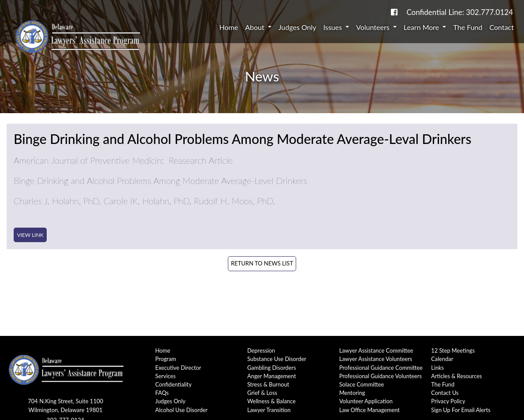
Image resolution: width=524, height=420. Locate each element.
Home (229, 27)
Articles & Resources (456, 376)
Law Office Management (370, 410)
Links (437, 368)
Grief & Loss (262, 393)
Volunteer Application (366, 401)
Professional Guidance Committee (381, 368)
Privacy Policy (448, 401)
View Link (30, 235)
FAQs (162, 393)
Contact (502, 27)
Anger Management (272, 376)
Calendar (442, 359)
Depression (261, 350)
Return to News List (262, 263)
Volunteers (374, 27)
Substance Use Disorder (277, 359)
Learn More (422, 27)
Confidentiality (173, 384)
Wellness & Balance (271, 401)
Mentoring (352, 393)
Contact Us (445, 393)
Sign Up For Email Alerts (461, 410)
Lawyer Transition (269, 410)
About (256, 27)
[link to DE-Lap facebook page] (394, 12)
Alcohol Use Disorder (181, 410)
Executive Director (178, 368)
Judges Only (297, 27)
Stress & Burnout (268, 384)
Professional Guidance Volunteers (381, 376)
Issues (334, 27)
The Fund (468, 27)
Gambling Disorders (272, 368)
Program (165, 359)
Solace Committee (362, 384)
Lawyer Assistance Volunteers (376, 359)
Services (165, 376)
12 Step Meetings (453, 350)
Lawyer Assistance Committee (376, 350)
